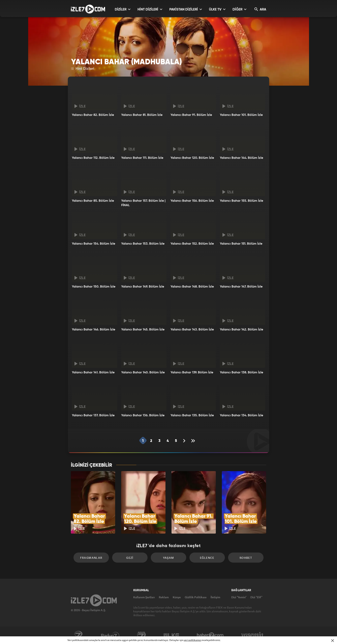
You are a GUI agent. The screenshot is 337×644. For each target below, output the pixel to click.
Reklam (164, 597)
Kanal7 (78, 635)
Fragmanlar (91, 558)
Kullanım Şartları (144, 597)
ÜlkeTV (171, 635)
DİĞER (239, 9)
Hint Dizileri (83, 69)
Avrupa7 (142, 635)
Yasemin (253, 635)
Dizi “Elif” (256, 597)
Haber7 (210, 635)
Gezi (130, 558)
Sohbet (246, 558)
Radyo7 (110, 635)
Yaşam (169, 558)
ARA (260, 9)
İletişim (215, 597)
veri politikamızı (193, 640)
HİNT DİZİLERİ (150, 9)
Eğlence (207, 558)
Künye (177, 597)
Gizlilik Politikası (196, 597)
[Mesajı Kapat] (333, 641)
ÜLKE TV (217, 9)
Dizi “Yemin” (239, 597)
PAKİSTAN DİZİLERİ (186, 9)
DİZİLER (123, 9)
